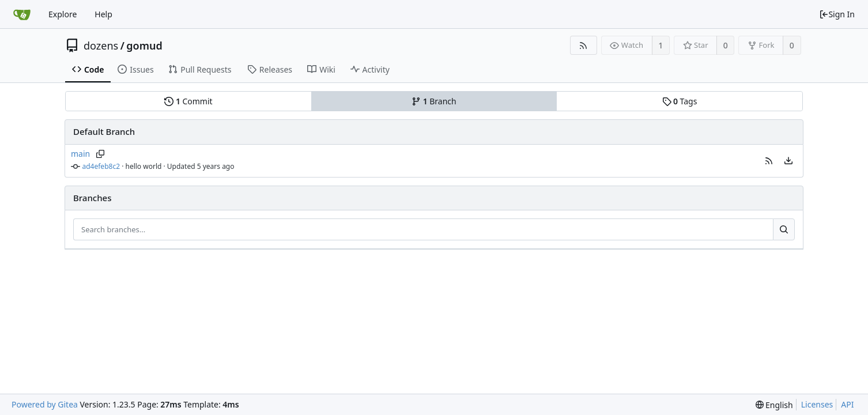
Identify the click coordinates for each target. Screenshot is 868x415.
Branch (434, 101)
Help (103, 14)
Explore (63, 14)
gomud (144, 46)
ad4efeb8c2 (101, 166)
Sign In (837, 14)
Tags (680, 101)
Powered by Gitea (45, 404)
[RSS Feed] (584, 45)
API (847, 404)
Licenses (817, 404)
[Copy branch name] (100, 154)
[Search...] (784, 229)
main (80, 154)
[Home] (22, 14)
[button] (769, 161)
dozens (101, 46)
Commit (188, 101)
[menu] (788, 161)
